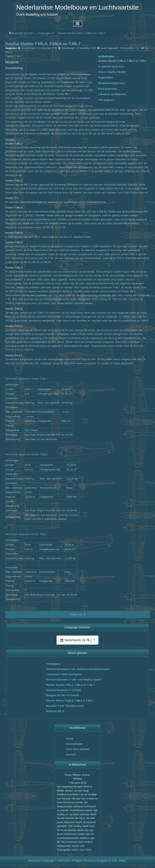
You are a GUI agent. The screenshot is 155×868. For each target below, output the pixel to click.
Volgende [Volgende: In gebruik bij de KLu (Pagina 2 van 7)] (77, 614)
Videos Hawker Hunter (112, 72)
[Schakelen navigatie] (77, 24)
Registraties (106, 78)
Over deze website (77, 749)
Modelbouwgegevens (111, 83)
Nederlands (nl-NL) (76, 640)
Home (70, 739)
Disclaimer (35, 861)
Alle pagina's (106, 100)
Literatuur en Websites (112, 94)
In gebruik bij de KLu (111, 66)
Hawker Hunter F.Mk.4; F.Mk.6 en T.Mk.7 (123, 61)
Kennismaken (75, 744)
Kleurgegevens (107, 89)
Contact (71, 754)
